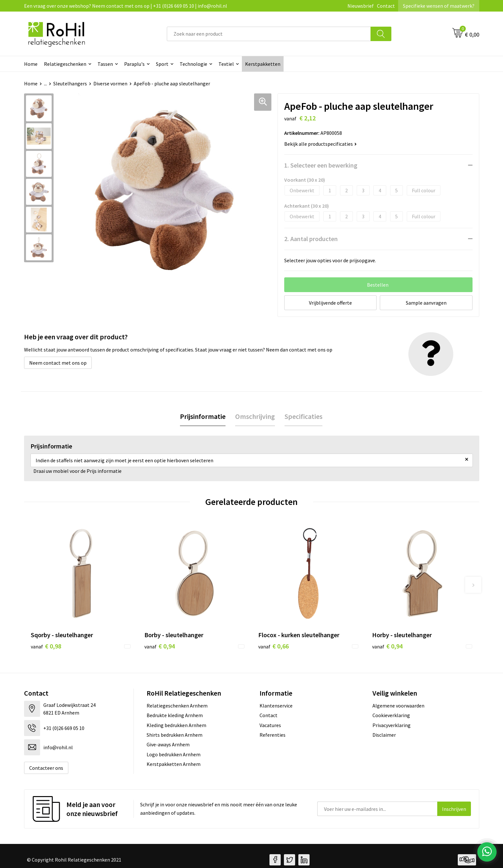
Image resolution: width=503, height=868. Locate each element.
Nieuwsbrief (361, 6)
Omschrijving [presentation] (255, 416)
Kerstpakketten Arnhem (174, 764)
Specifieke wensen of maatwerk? (439, 6)
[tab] (203, 417)
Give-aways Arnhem (168, 744)
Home (31, 64)
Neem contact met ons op (58, 363)
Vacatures (270, 725)
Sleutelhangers (70, 83)
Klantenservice (276, 706)
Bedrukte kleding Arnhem (175, 715)
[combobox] (269, 34)
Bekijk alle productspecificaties (320, 144)
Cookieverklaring (391, 715)
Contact (386, 6)
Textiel (226, 64)
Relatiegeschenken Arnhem (177, 706)
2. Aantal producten (311, 239)
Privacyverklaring (392, 725)
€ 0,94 (160, 646)
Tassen (105, 64)
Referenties (273, 735)
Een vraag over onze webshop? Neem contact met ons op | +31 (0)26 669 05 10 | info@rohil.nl (126, 6)
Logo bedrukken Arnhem (174, 754)
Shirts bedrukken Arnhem (175, 735)
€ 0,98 (46, 646)
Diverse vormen (110, 83)
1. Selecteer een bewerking (321, 165)
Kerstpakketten (263, 64)
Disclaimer (384, 735)
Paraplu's (134, 64)
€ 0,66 (273, 646)
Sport (162, 64)
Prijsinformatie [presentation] (203, 416)
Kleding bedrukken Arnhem (176, 725)
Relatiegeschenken (65, 64)
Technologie (193, 64)
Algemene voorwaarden (398, 706)
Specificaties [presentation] (303, 416)
